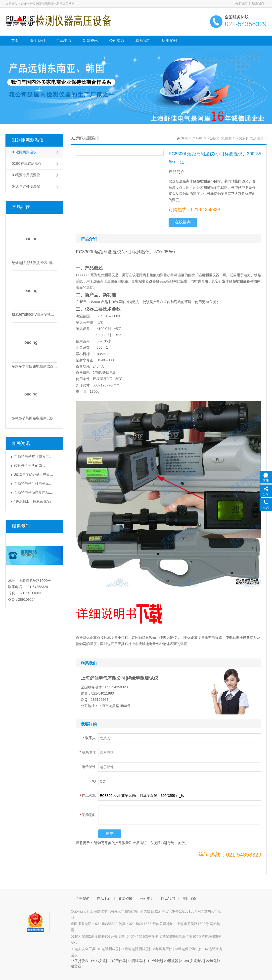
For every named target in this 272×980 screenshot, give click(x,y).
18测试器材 (137, 961)
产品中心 (64, 40)
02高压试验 (96, 936)
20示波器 (171, 961)
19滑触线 (155, 961)
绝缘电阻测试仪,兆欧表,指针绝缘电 (34, 263)
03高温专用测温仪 (26, 175)
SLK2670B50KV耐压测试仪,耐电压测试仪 (34, 315)
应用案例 (169, 40)
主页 (185, 138)
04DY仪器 (134, 936)
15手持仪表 (80, 961)
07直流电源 (203, 936)
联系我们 (258, 3)
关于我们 (241, 3)
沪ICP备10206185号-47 (185, 911)
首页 (15, 40)
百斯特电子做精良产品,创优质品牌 (35, 492)
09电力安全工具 (83, 949)
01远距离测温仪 (28, 140)
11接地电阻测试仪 (135, 949)
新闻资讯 (90, 40)
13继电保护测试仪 (188, 949)
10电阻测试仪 (108, 949)
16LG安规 (98, 961)
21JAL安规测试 (192, 961)
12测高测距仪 (162, 949)
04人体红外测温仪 (26, 186)
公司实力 (117, 40)
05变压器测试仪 (157, 936)
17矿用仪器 (117, 961)
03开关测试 (116, 936)
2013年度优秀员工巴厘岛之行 (35, 475)
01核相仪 (78, 936)
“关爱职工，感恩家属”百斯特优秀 (35, 501)
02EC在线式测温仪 (27, 163)
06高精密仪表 (182, 936)
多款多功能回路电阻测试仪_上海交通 (34, 366)
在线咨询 (183, 222)
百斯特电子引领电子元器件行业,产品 (35, 484)
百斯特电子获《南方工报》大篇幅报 (35, 457)
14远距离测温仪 (223, 138)
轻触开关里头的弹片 (30, 466)
